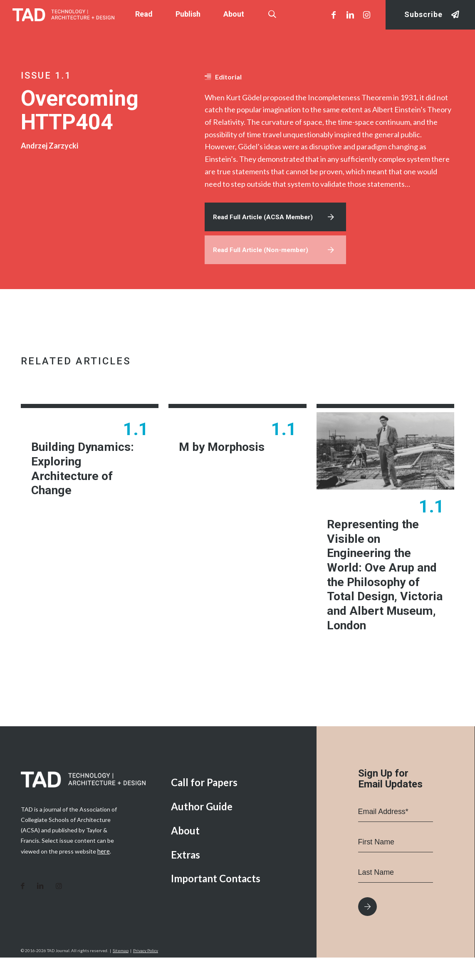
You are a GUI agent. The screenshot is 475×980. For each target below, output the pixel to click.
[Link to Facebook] (334, 15)
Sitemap (121, 973)
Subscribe (423, 15)
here (103, 873)
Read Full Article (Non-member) (263, 252)
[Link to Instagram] (367, 15)
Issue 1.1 (46, 75)
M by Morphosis (224, 450)
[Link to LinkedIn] (350, 15)
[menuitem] (237, 805)
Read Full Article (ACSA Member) (265, 218)
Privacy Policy (146, 973)
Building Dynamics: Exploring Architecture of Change (86, 473)
